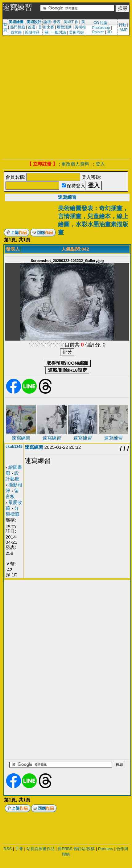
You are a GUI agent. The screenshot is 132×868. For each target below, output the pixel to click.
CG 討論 (100, 23)
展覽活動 (64, 27)
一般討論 (59, 32)
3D (109, 32)
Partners (106, 849)
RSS (8, 849)
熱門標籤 (18, 27)
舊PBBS (65, 849)
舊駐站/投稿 (84, 849)
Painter (98, 32)
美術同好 (76, 32)
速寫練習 (67, 197)
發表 (57, 22)
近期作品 (32, 32)
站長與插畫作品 (41, 849)
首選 (31, 27)
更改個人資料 (75, 164)
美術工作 (71, 22)
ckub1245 (14, 447)
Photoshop (101, 28)
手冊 (19, 849)
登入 (100, 164)
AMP (123, 30)
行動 (122, 25)
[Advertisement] (58, 96)
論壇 (47, 22)
